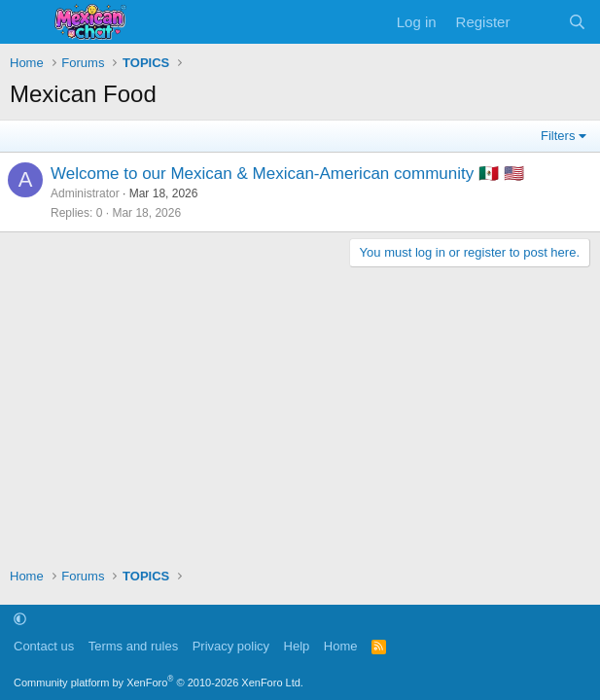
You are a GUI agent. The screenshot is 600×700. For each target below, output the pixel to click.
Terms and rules (133, 646)
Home (341, 646)
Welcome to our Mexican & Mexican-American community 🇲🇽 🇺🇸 (287, 174)
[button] (20, 619)
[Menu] (27, 22)
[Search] (577, 22)
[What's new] (538, 22)
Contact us (44, 646)
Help (297, 646)
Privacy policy (231, 646)
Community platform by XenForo (159, 682)
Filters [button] (558, 136)
